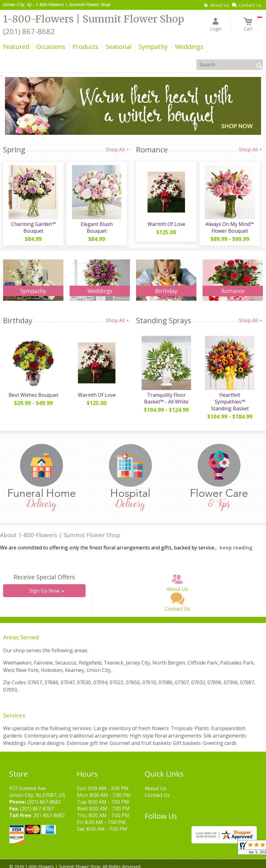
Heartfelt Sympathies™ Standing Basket (230, 402)
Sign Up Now (44, 591)
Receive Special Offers (44, 577)
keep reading (236, 548)
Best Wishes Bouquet (33, 395)
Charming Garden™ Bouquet (33, 227)
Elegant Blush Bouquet (97, 227)
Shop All (118, 150)
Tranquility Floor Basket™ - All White (166, 398)
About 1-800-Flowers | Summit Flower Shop (60, 535)
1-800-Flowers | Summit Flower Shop (94, 19)
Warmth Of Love (166, 224)
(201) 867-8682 (29, 31)
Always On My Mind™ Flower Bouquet (230, 227)
